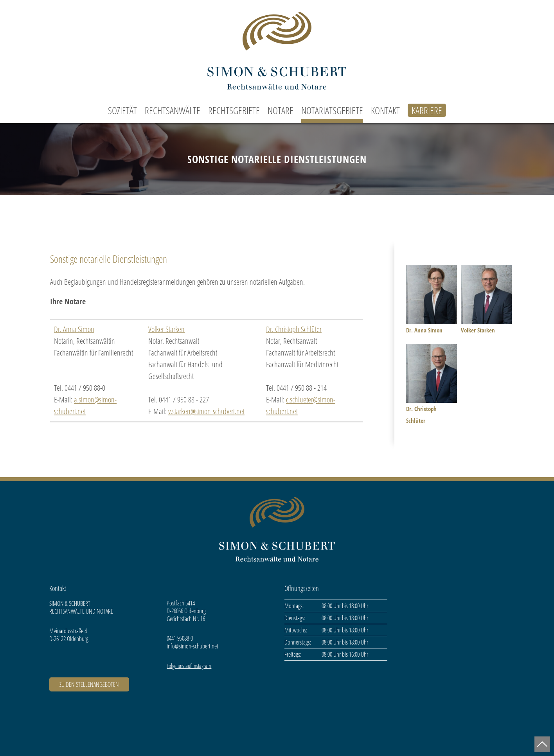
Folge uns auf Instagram (189, 666)
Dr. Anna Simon (74, 329)
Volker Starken (166, 329)
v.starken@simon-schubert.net (206, 411)
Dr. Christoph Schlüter (294, 329)
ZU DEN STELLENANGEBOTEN (89, 684)
